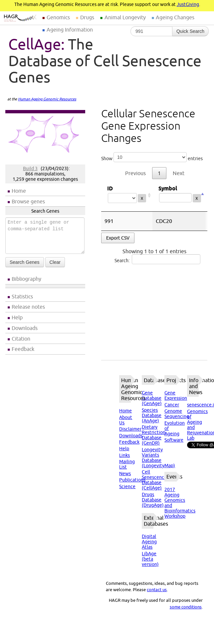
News (125, 474)
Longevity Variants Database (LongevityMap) (158, 458)
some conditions (186, 607)
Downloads (25, 328)
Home (19, 191)
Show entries (152, 157)
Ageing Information (70, 30)
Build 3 (30, 168)
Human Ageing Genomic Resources (47, 99)
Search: (157, 259)
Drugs (87, 17)
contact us (157, 590)
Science (127, 486)
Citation (21, 339)
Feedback (23, 349)
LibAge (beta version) (150, 559)
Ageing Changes (175, 17)
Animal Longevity (125, 17)
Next (179, 173)
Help (17, 317)
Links (124, 455)
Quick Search (190, 31)
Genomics (58, 17)
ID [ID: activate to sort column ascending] (127, 195)
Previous (135, 173)
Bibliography (26, 279)
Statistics (22, 296)
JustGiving (188, 4)
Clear (55, 262)
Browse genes (28, 201)
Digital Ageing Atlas (149, 542)
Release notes (28, 307)
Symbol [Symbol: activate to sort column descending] (179, 195)
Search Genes (25, 262)
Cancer (172, 405)
